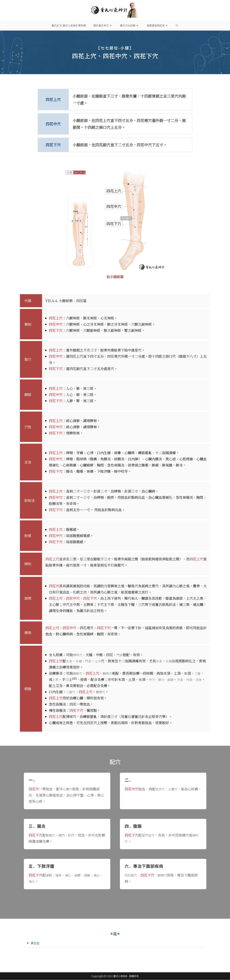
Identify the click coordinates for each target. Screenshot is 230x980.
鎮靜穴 (78, 673)
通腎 (49, 875)
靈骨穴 (102, 692)
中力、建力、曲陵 (163, 679)
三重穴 (71, 692)
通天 (39, 881)
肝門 (73, 835)
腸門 (63, 835)
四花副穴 (132, 875)
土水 (100, 661)
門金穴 (150, 835)
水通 (80, 661)
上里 (56, 679)
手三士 (36, 943)
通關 (90, 875)
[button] (115, 943)
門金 (121, 655)
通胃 (60, 875)
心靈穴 (68, 789)
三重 (200, 673)
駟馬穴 (109, 673)
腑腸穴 (51, 835)
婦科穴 (78, 655)
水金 (69, 661)
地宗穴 (161, 789)
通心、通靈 (75, 875)
